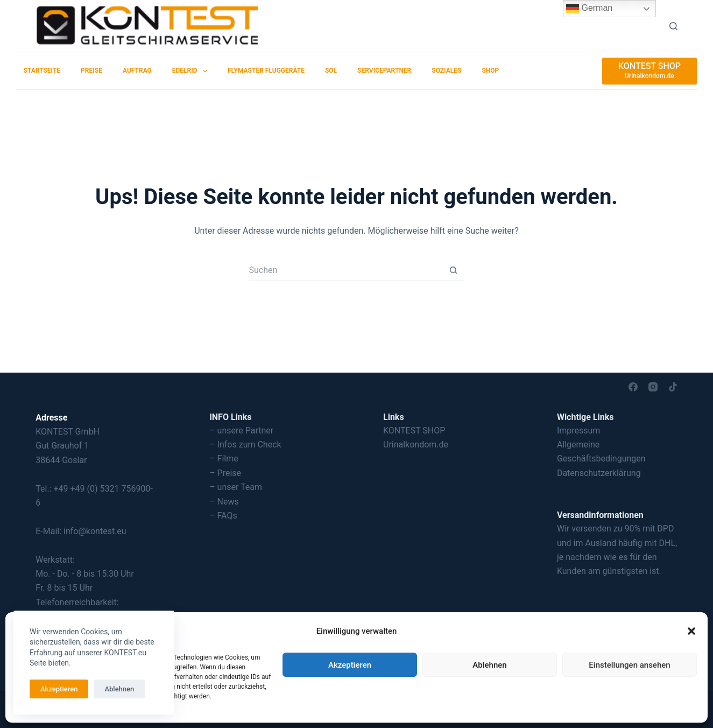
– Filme (224, 458)
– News (224, 502)
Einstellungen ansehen (629, 665)
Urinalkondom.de (416, 444)
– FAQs (223, 516)
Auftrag (137, 71)
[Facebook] (633, 387)
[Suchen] (673, 26)
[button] (691, 631)
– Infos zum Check (245, 444)
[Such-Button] (454, 270)
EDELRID (192, 71)
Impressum (579, 430)
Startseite (42, 71)
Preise (91, 71)
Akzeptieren (350, 665)
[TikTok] (673, 387)
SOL (331, 71)
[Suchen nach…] (346, 270)
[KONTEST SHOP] (650, 71)
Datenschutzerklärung (599, 473)
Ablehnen (489, 665)
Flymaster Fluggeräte (266, 71)
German (589, 9)
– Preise (225, 473)
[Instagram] (653, 387)
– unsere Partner (241, 430)
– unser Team (236, 487)
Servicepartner (384, 71)
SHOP (490, 71)
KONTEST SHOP (414, 430)
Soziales (446, 71)
